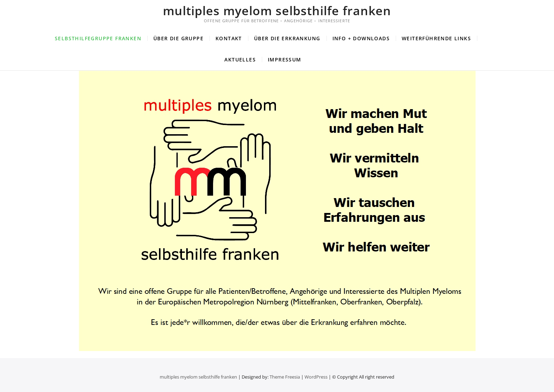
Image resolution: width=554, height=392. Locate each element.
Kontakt (229, 38)
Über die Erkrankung (287, 38)
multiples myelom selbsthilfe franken (277, 11)
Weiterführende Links (436, 38)
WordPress (316, 377)
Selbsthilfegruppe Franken (98, 38)
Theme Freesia (285, 377)
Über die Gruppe (178, 38)
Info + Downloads (361, 38)
